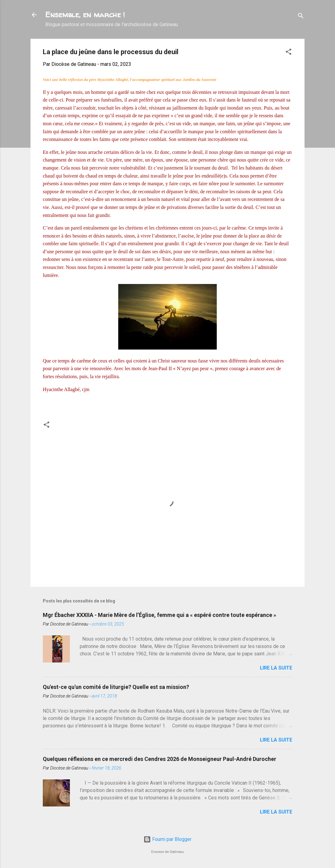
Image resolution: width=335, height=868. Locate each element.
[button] (289, 53)
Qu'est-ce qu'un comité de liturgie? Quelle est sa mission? (116, 687)
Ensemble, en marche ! (85, 15)
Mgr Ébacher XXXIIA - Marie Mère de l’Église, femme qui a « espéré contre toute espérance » (159, 615)
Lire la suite (276, 668)
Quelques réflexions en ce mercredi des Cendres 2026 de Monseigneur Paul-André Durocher (159, 759)
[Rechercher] (301, 17)
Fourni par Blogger (167, 839)
